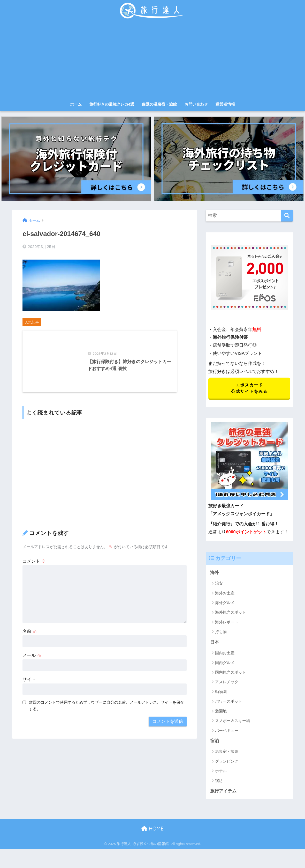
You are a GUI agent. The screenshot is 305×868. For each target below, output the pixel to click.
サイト (29, 683)
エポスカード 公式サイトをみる (249, 388)
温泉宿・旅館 (227, 752)
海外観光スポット (231, 613)
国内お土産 (225, 654)
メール (32, 659)
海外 (215, 573)
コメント (34, 565)
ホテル (221, 772)
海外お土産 (225, 594)
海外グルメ (225, 603)
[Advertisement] (153, 60)
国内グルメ (225, 663)
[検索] (287, 216)
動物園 (221, 692)
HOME (152, 829)
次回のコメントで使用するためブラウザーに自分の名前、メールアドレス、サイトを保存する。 (106, 710)
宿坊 (219, 781)
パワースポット (229, 702)
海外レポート (227, 623)
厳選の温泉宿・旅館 (159, 104)
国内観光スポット (231, 673)
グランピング (227, 762)
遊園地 (221, 712)
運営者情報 (225, 104)
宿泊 (215, 742)
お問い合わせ (196, 104)
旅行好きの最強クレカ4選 (112, 104)
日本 (215, 643)
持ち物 (221, 632)
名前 (30, 635)
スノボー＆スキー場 (232, 721)
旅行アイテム (223, 792)
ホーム (76, 104)
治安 (219, 584)
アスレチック (227, 683)
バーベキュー (227, 731)
